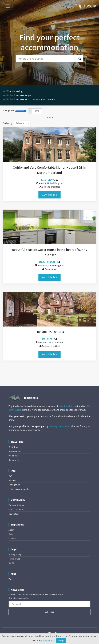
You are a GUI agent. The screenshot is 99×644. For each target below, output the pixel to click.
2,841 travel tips (66, 406)
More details (49, 195)
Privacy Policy (47, 641)
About (11, 530)
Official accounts (16, 509)
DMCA (11, 563)
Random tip (14, 460)
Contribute (13, 447)
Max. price (8, 110)
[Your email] (49, 604)
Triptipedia (79, 6)
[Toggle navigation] (8, 6)
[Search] (46, 59)
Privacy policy (15, 554)
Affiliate (12, 480)
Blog (11, 534)
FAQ (10, 476)
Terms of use (14, 559)
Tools (11, 579)
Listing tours (14, 485)
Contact (12, 538)
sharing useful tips (59, 426)
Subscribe (49, 612)
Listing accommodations (20, 489)
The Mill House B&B (49, 332)
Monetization (15, 451)
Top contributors (16, 505)
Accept (61, 641)
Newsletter (13, 514)
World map (14, 456)
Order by (7, 123)
